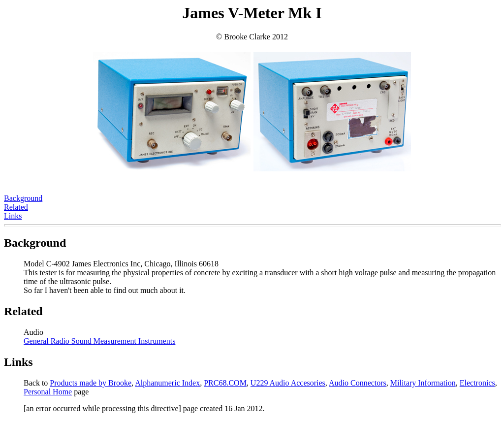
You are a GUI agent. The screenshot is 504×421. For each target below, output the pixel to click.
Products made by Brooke (91, 383)
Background (23, 198)
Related (16, 207)
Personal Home (48, 392)
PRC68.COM (225, 383)
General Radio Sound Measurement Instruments (99, 341)
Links (13, 216)
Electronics (477, 383)
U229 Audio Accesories (288, 383)
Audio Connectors (358, 383)
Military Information (423, 383)
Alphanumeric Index (167, 383)
